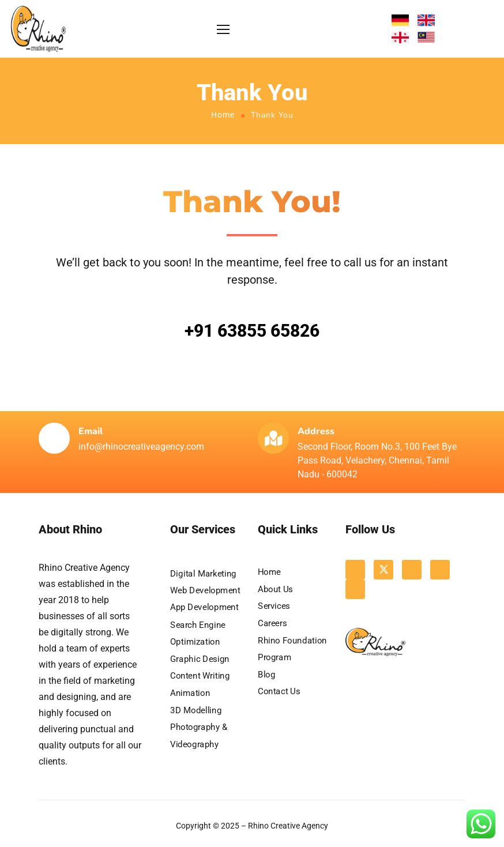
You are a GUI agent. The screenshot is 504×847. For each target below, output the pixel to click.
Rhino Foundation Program (292, 649)
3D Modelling (196, 710)
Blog (266, 675)
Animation (190, 692)
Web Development (205, 590)
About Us (275, 589)
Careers (272, 623)
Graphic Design (200, 658)
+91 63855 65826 (252, 331)
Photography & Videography (199, 736)
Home (223, 115)
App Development (204, 607)
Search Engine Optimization (198, 633)
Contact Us (279, 691)
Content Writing (200, 676)
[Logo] (38, 29)
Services (274, 606)
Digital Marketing (203, 573)
